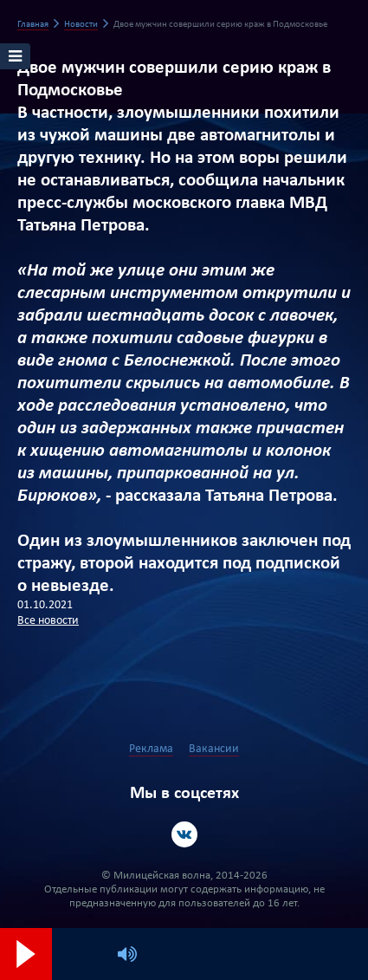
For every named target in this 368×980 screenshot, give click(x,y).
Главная (33, 25)
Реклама (151, 749)
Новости (81, 25)
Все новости (48, 621)
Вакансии (214, 749)
